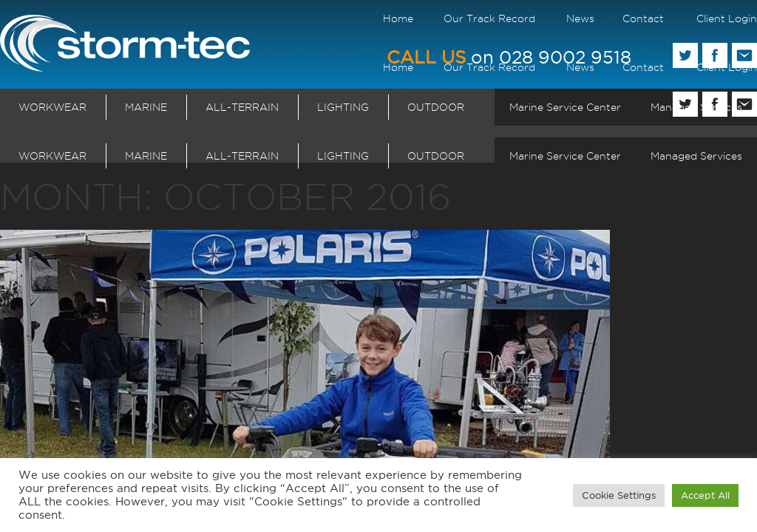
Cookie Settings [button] (619, 495)
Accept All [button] (705, 495)
